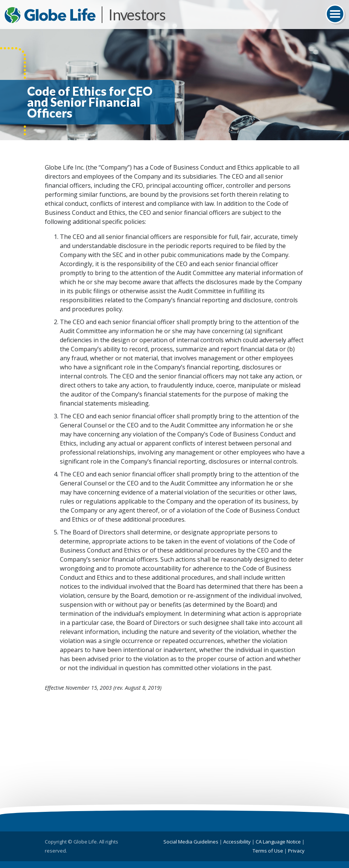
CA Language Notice (278, 842)
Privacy (296, 851)
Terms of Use (268, 851)
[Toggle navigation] (335, 14)
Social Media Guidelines (191, 842)
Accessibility (237, 842)
